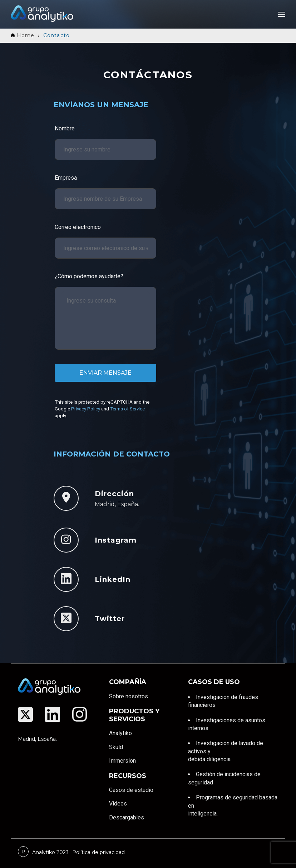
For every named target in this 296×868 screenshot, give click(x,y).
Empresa (66, 178)
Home (23, 35)
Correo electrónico (78, 227)
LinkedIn (113, 579)
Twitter (110, 619)
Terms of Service (127, 409)
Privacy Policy (86, 409)
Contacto (56, 35)
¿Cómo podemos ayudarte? (89, 276)
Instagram (116, 540)
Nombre (65, 128)
